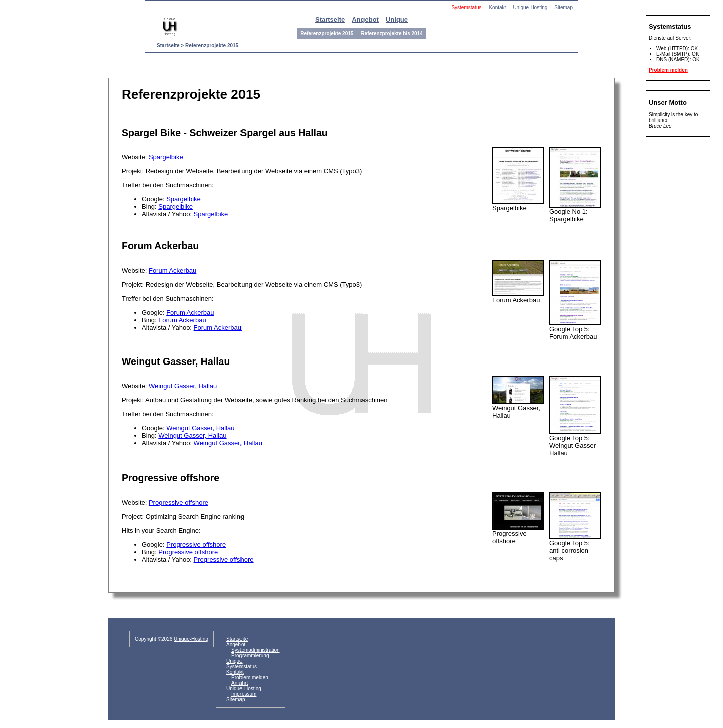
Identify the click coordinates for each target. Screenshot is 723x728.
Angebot (365, 19)
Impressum (244, 694)
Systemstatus (466, 7)
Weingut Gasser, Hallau (183, 386)
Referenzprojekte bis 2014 (391, 33)
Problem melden (668, 70)
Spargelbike (166, 157)
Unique (397, 19)
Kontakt (497, 7)
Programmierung (250, 655)
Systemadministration (256, 650)
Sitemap (564, 7)
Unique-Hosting (530, 7)
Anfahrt (239, 683)
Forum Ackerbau (172, 270)
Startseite (330, 19)
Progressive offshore (178, 502)
